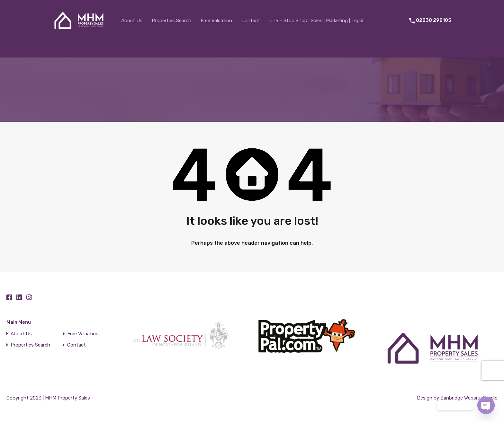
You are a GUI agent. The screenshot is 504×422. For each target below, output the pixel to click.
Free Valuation (216, 21)
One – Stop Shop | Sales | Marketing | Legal (316, 21)
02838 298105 (434, 20)
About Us (132, 21)
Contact (251, 21)
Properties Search (171, 21)
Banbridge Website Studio (469, 398)
